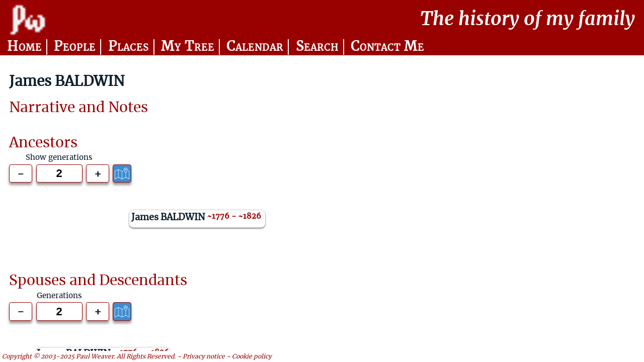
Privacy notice (204, 356)
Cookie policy (252, 356)
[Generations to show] (59, 174)
